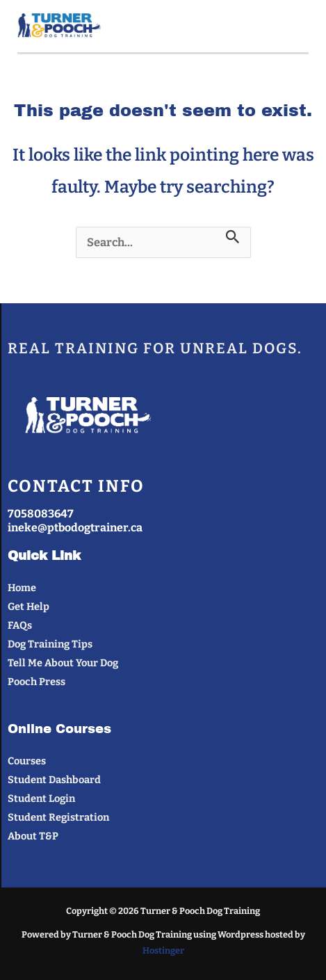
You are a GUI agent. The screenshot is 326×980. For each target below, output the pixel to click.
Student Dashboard (54, 780)
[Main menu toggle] (292, 26)
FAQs (20, 625)
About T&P (33, 836)
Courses (27, 761)
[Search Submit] (233, 237)
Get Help (28, 607)
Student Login (41, 798)
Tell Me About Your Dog (63, 663)
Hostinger (163, 950)
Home (22, 588)
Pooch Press (36, 682)
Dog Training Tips (50, 644)
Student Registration (58, 817)
